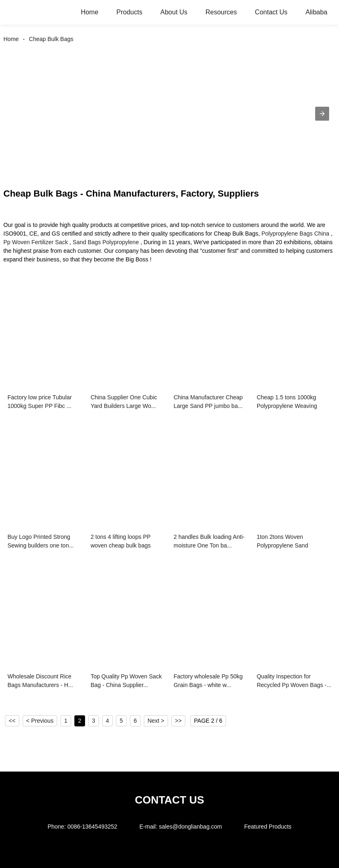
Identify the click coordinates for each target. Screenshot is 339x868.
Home (90, 12)
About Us (174, 12)
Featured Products (268, 827)
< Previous (40, 721)
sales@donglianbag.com (191, 827)
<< (12, 721)
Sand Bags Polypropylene (106, 242)
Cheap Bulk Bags (51, 39)
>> (178, 721)
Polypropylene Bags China (295, 234)
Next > (156, 721)
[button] (322, 114)
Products (129, 12)
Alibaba (316, 12)
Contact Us (271, 12)
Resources (221, 12)
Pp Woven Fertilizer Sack (36, 242)
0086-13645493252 (92, 827)
